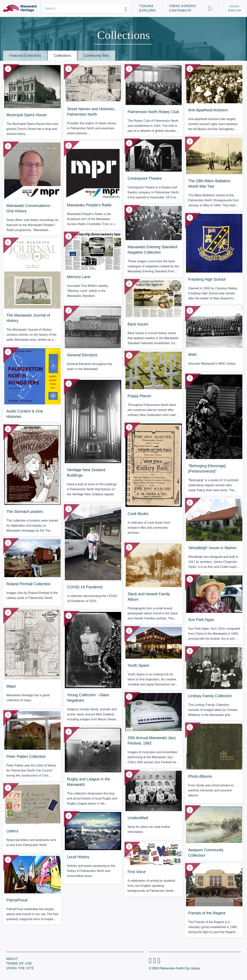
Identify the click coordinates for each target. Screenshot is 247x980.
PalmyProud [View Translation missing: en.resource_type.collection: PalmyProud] (17, 900)
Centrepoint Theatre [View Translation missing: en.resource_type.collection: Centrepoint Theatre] (145, 178)
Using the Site (20, 968)
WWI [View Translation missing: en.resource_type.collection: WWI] (192, 355)
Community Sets (96, 56)
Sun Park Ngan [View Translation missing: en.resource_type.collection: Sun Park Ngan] (201, 620)
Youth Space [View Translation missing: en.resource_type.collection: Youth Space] (138, 665)
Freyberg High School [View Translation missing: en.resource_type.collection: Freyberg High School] (207, 279)
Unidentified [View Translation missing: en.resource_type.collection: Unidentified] (138, 818)
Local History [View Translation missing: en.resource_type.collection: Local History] (78, 857)
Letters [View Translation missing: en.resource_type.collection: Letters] (12, 831)
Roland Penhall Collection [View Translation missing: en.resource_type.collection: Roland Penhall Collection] (28, 584)
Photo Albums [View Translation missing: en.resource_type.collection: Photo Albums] (200, 776)
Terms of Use (19, 963)
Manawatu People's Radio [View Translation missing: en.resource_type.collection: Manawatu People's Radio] (89, 205)
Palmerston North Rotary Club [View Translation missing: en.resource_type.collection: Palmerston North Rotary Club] (153, 112)
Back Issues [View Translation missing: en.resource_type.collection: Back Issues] (138, 324)
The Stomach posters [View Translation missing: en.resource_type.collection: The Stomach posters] (25, 512)
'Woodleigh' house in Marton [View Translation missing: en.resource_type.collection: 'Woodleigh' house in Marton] (212, 548)
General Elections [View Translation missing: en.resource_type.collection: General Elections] (82, 355)
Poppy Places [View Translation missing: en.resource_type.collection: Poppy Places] (139, 396)
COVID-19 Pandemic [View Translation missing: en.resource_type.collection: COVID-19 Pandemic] (85, 587)
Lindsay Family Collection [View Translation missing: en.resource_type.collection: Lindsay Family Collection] (210, 696)
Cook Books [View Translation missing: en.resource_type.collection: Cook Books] (138, 514)
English (235, 10)
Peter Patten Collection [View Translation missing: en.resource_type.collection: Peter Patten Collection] (26, 756)
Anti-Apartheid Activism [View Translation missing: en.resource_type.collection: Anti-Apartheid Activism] (208, 110)
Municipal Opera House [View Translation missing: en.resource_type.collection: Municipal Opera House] (27, 115)
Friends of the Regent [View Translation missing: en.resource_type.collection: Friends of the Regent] (207, 913)
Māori (235, 6)
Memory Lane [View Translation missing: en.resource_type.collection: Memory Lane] (79, 277)
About (12, 959)
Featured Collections (25, 56)
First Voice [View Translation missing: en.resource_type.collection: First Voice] (137, 872)
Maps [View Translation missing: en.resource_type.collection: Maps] (11, 686)
